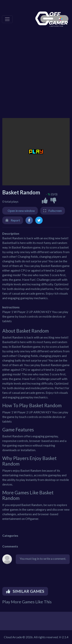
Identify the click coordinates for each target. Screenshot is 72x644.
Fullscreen (55, 211)
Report (15, 220)
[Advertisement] (36, 76)
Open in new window (21, 211)
